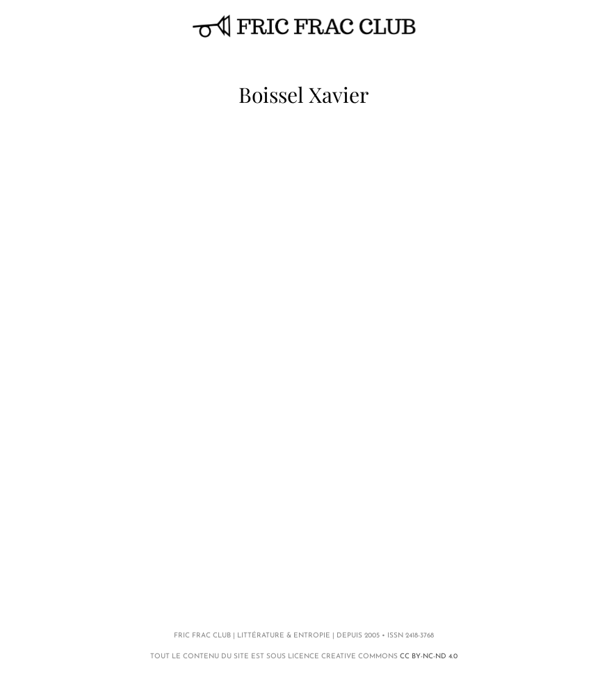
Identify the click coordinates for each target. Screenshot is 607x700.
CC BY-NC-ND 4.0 (429, 657)
